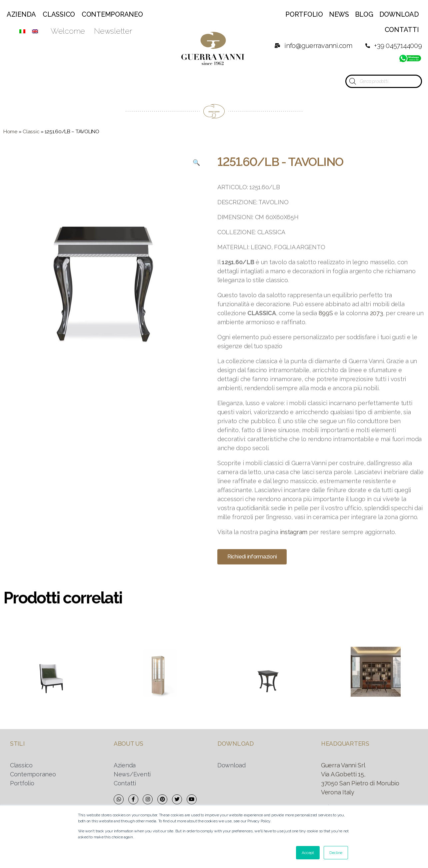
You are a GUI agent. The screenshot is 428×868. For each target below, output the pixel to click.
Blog (364, 14)
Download (399, 14)
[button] (252, 557)
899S (326, 313)
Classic (31, 132)
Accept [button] (308, 853)
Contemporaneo (112, 14)
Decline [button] (336, 853)
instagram (294, 532)
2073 (376, 313)
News (339, 14)
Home (10, 132)
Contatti (402, 30)
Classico (59, 14)
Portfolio (304, 14)
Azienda (21, 14)
